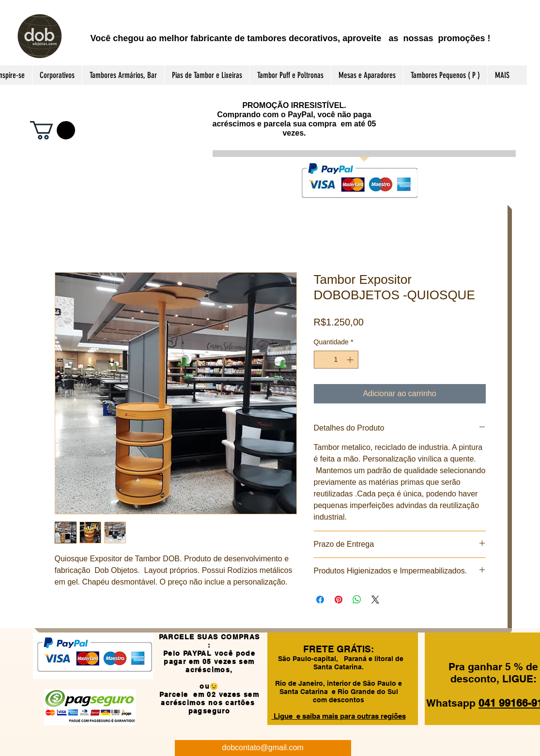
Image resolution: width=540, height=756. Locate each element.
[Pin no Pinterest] (339, 600)
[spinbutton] (336, 360)
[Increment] (351, 360)
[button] (53, 130)
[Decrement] (321, 360)
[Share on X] (375, 600)
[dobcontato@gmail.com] (263, 748)
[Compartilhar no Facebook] (320, 600)
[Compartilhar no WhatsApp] (357, 600)
